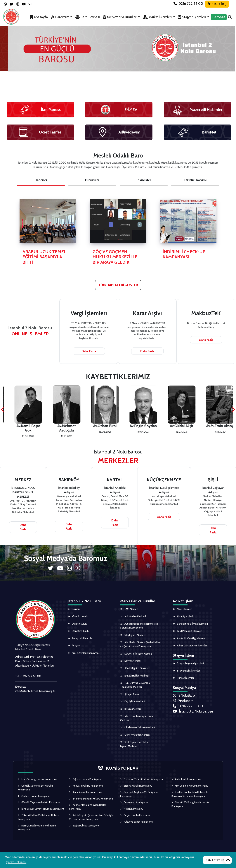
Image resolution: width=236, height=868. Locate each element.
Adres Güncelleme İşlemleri (190, 646)
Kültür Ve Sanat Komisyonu (136, 825)
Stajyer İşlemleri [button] (192, 17)
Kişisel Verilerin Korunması (84, 654)
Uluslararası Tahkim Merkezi (138, 730)
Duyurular (92, 180)
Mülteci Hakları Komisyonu (34, 799)
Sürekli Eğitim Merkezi (134, 670)
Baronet (219, 17)
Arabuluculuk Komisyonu (186, 782)
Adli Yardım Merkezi (133, 617)
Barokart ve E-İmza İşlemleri (191, 624)
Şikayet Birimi (130, 696)
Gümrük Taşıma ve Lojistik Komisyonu (40, 805)
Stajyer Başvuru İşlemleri (188, 664)
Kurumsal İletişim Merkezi (137, 655)
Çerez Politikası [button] (16, 862)
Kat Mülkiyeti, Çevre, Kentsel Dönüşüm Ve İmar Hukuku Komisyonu (92, 820)
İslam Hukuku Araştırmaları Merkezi (137, 721)
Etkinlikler (144, 180)
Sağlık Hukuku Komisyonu (84, 828)
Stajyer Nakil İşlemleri (187, 672)
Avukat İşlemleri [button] (158, 17)
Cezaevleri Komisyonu (134, 805)
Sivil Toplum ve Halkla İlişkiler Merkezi (135, 747)
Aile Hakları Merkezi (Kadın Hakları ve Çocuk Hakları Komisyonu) (140, 645)
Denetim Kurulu (78, 631)
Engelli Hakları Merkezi (134, 677)
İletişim (74, 646)
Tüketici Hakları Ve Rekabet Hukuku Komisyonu (38, 820)
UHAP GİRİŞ (217, 4)
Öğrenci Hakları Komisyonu (85, 782)
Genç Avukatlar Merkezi (135, 738)
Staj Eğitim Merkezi (133, 636)
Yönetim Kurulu (78, 617)
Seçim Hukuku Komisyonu (136, 818)
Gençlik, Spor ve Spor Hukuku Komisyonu (35, 791)
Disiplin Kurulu (78, 624)
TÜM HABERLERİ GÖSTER (118, 285)
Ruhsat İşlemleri (184, 679)
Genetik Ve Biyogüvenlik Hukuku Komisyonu (190, 807)
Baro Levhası (87, 17)
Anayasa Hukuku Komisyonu (86, 789)
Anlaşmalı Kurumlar (80, 639)
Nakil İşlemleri (183, 609)
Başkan (74, 609)
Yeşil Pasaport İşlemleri (188, 631)
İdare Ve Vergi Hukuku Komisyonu (37, 782)
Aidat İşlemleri (183, 617)
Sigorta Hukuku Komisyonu (136, 789)
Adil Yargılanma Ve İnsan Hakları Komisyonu (88, 810)
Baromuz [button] (60, 17)
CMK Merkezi (130, 609)
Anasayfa (39, 17)
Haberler (41, 180)
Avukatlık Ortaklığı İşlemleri (190, 639)
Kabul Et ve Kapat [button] (217, 860)
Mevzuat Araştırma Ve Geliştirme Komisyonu (139, 797)
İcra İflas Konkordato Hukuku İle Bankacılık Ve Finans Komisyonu (190, 797)
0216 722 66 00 (189, 4)
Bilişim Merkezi (131, 711)
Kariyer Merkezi (131, 662)
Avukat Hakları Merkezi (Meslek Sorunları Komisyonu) (139, 626)
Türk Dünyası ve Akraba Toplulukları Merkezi (135, 687)
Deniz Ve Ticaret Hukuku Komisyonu (142, 782)
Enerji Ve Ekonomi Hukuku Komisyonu (91, 802)
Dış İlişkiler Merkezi (133, 704)
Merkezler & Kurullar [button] (120, 17)
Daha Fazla (89, 351)
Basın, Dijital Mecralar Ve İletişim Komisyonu (37, 830)
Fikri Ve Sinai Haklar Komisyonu (190, 789)
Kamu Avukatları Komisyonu (86, 795)
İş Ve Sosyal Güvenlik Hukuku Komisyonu (41, 812)
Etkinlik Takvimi (195, 180)
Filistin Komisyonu (132, 812)
